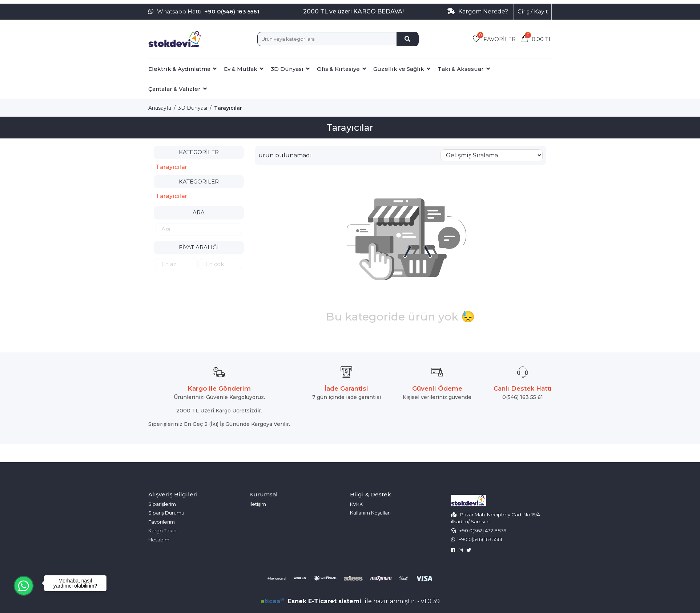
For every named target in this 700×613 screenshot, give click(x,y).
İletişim (258, 504)
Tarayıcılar (228, 108)
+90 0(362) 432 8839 (483, 531)
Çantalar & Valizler (174, 89)
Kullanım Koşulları (370, 513)
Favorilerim (162, 522)
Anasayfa (160, 108)
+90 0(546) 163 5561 (232, 11)
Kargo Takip (162, 531)
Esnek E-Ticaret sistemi (312, 601)
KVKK (356, 504)
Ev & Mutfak (241, 69)
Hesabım (159, 540)
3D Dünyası (287, 69)
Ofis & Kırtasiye (338, 69)
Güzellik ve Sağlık (399, 69)
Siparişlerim (162, 504)
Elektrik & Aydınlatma (179, 69)
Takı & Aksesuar (461, 69)
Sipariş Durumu (166, 513)
